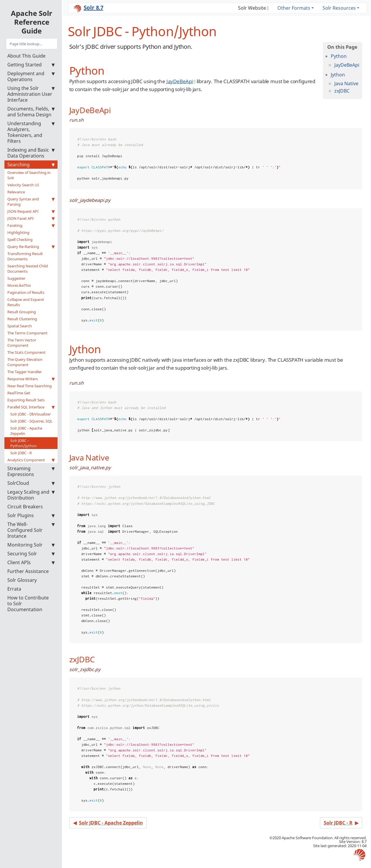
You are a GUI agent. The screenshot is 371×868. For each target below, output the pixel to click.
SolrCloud (31, 483)
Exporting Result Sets (26, 400)
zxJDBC (342, 91)
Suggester (16, 278)
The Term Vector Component (22, 343)
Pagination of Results (26, 292)
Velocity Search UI (23, 185)
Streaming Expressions (31, 471)
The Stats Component (26, 352)
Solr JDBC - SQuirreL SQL (31, 421)
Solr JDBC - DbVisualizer (31, 414)
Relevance (16, 192)
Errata (14, 589)
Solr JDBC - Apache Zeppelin (26, 431)
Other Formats (294, 8)
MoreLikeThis (19, 285)
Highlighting (18, 232)
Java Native (346, 83)
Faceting (31, 225)
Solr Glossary (22, 580)
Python (339, 56)
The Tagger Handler (25, 372)
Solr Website (252, 8)
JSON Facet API (31, 218)
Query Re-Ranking (31, 247)
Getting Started (31, 65)
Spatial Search (20, 326)
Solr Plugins (31, 515)
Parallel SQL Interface (31, 407)
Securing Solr (31, 554)
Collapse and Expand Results (26, 302)
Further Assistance (28, 571)
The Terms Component (27, 333)
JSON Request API (31, 211)
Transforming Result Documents (25, 256)
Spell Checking (20, 239)
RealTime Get (19, 393)
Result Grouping (22, 312)
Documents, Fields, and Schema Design (31, 112)
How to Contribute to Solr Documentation (28, 604)
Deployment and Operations (31, 76)
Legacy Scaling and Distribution (31, 495)
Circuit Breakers (25, 507)
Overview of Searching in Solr (29, 175)
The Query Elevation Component (25, 362)
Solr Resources (339, 8)
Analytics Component (31, 460)
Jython (338, 75)
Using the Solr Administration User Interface (31, 94)
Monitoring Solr (31, 545)
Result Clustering (22, 319)
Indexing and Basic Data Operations (31, 153)
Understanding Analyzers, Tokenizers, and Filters (31, 132)
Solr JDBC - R (21, 453)
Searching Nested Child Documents (28, 269)
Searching (31, 165)
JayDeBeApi (347, 65)
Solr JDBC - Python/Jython (23, 443)
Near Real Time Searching (29, 386)
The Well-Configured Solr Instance (31, 530)
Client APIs (31, 562)
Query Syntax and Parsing (31, 202)
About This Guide (26, 56)
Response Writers (31, 379)
